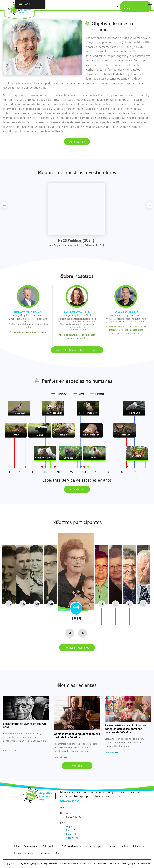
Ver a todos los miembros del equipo (77, 350)
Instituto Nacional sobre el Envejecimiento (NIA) (37, 854)
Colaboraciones (50, 847)
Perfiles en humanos (77, 648)
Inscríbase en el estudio (132, 7)
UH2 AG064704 (70, 801)
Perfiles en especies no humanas (101, 847)
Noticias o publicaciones (132, 847)
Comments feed (74, 835)
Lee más (9, 751)
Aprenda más (77, 142)
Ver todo (77, 766)
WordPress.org (73, 838)
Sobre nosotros (31, 847)
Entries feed (72, 831)
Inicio (17, 847)
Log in (69, 827)
